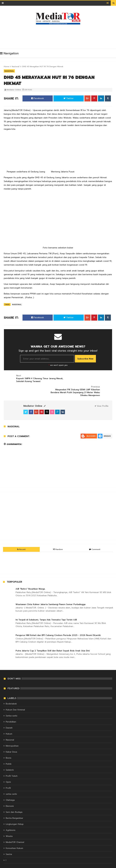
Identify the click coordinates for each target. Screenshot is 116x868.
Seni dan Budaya (14, 804)
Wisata (9, 828)
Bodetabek (11, 696)
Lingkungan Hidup (15, 816)
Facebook (38, 98)
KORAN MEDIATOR (42, 865)
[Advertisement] (59, 36)
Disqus (107, 428)
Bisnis (9, 750)
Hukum (9, 726)
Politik (9, 756)
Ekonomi (10, 798)
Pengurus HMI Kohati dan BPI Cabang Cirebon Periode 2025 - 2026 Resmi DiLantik (58, 627)
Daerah (9, 720)
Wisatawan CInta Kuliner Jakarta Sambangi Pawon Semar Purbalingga (51, 596)
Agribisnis (11, 822)
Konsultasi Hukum (14, 840)
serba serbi (11, 786)
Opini (8, 774)
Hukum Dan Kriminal (15, 702)
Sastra (9, 846)
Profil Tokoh (12, 768)
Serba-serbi (11, 708)
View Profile (101, 398)
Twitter (69, 98)
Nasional (16, 67)
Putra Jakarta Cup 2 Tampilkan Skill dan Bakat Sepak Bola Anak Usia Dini (53, 642)
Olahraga (10, 792)
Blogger (91, 428)
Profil (8, 780)
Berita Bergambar (14, 810)
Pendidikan (11, 714)
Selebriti (10, 762)
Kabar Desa (11, 744)
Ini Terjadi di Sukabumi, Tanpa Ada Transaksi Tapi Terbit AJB (46, 612)
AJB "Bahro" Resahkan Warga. (30, 581)
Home (6, 67)
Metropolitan (12, 738)
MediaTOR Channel (15, 834)
